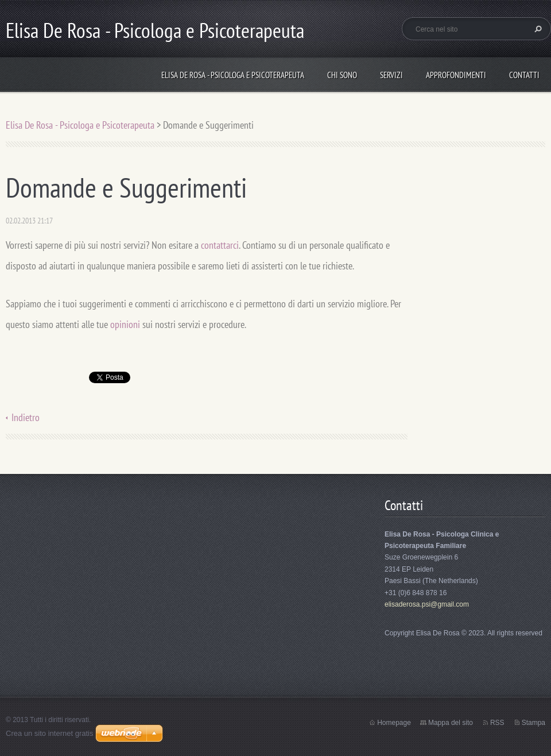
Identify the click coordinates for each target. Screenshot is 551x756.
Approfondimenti (456, 75)
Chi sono (342, 75)
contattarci (220, 245)
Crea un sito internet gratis (49, 733)
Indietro (26, 417)
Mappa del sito (451, 723)
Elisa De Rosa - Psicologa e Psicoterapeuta (233, 75)
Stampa (533, 723)
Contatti (524, 75)
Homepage (394, 723)
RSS (497, 723)
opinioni (125, 324)
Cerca (537, 29)
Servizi (391, 75)
